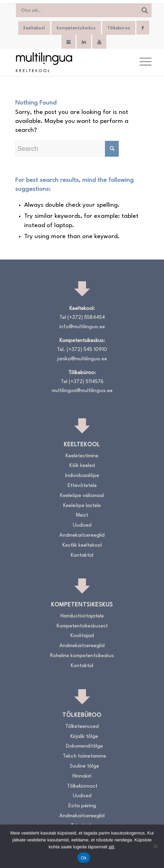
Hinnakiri (82, 776)
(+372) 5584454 (86, 318)
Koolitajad (82, 636)
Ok (84, 858)
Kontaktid (82, 555)
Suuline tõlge (84, 766)
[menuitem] (142, 62)
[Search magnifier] (145, 10)
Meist (82, 515)
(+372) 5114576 (86, 382)
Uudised (82, 525)
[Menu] (142, 62)
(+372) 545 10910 (87, 350)
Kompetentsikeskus (76, 28)
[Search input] (79, 10)
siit (111, 847)
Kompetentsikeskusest (82, 626)
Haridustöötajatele (82, 616)
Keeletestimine (82, 456)
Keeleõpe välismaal (82, 496)
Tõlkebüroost (82, 786)
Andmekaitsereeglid (82, 535)
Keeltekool (34, 28)
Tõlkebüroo (119, 28)
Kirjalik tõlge (84, 737)
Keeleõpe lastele (82, 506)
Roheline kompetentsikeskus (82, 656)
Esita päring (82, 806)
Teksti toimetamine (84, 756)
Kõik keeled (82, 466)
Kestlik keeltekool (82, 545)
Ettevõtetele (82, 486)
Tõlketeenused (82, 727)
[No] (155, 846)
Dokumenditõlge (84, 746)
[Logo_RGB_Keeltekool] (68, 62)
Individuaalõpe (82, 476)
